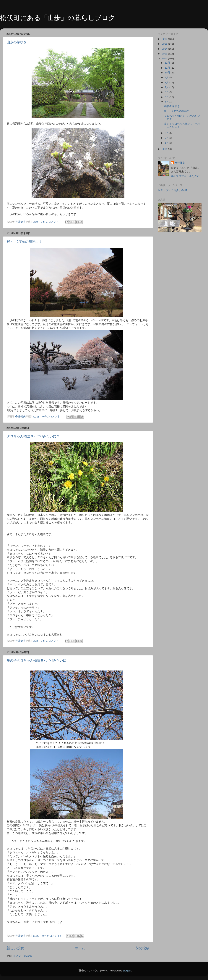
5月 (167, 97)
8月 (167, 82)
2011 (165, 149)
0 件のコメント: (51, 222)
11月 (168, 68)
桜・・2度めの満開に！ (24, 242)
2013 (165, 54)
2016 (165, 39)
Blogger (127, 971)
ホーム (80, 948)
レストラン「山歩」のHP (173, 190)
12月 (168, 63)
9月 (167, 77)
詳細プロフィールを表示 (185, 176)
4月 (167, 102)
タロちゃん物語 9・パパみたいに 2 (33, 436)
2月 (167, 138)
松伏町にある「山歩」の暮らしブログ (58, 18)
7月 (167, 87)
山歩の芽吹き (17, 42)
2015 (165, 44)
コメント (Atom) (22, 956)
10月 (168, 73)
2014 (165, 49)
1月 (167, 143)
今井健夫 (180, 163)
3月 (167, 133)
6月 (167, 92)
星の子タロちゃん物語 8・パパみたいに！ (38, 660)
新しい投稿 (15, 948)
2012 (165, 58)
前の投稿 (142, 948)
